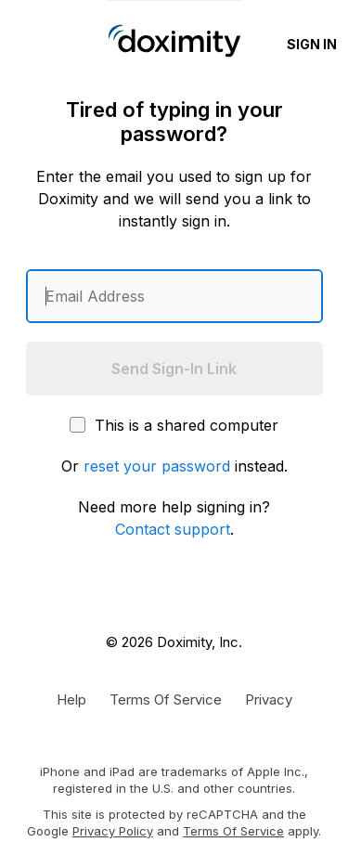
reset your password (157, 466)
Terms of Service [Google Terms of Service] (233, 831)
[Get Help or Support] (71, 699)
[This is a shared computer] (77, 425)
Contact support (173, 529)
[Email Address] (174, 296)
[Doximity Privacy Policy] (269, 699)
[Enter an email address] (174, 296)
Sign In (312, 44)
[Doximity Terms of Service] (166, 699)
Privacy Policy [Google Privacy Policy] (113, 831)
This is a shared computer (174, 425)
